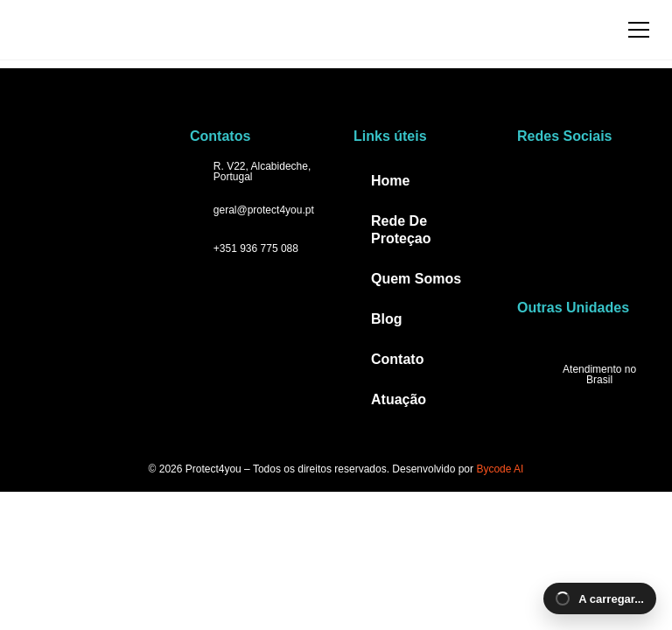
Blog (387, 319)
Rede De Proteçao (401, 230)
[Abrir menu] (639, 30)
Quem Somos (416, 279)
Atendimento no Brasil (599, 374)
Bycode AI (500, 469)
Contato (397, 359)
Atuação (399, 399)
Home (390, 181)
